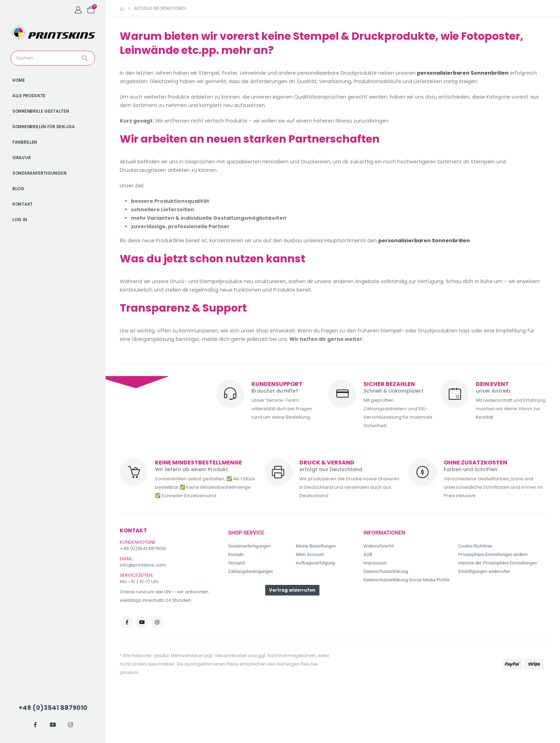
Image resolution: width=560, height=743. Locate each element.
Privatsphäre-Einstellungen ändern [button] (493, 554)
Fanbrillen (25, 142)
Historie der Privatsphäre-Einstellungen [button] (498, 563)
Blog (18, 189)
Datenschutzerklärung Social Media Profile (407, 580)
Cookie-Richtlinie (475, 546)
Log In (20, 220)
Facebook (127, 622)
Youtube (142, 622)
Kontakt (23, 204)
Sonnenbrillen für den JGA (44, 127)
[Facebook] (35, 725)
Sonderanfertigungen (39, 173)
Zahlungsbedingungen (251, 571)
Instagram (157, 622)
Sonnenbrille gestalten (41, 111)
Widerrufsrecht (379, 546)
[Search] (86, 58)
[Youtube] (53, 725)
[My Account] (78, 10)
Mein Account (310, 554)
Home (19, 80)
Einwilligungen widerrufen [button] (484, 571)
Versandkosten (231, 655)
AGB (368, 554)
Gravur (21, 158)
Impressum (375, 563)
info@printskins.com (143, 565)
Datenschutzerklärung (386, 571)
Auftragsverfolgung (315, 563)
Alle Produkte (29, 96)
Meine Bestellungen (316, 546)
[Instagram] (70, 725)
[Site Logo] (53, 32)
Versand (237, 563)
